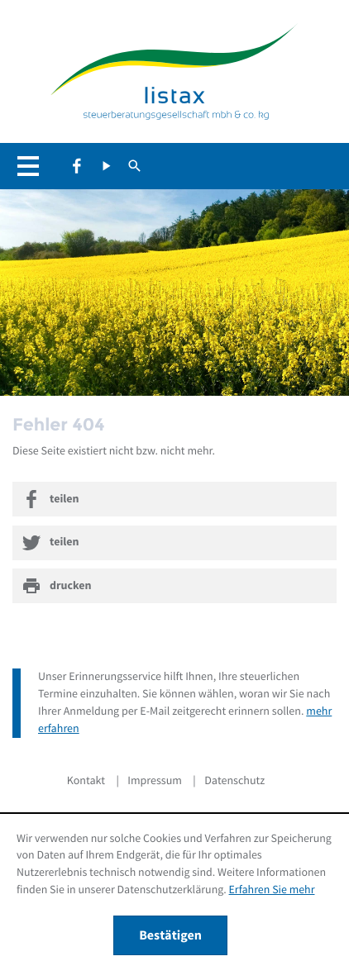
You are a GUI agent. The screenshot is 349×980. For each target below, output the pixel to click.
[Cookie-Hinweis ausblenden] (170, 935)
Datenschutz (234, 781)
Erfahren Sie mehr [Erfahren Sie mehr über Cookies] (272, 890)
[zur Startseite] (174, 74)
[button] (33, 166)
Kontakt (86, 781)
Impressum (155, 781)
